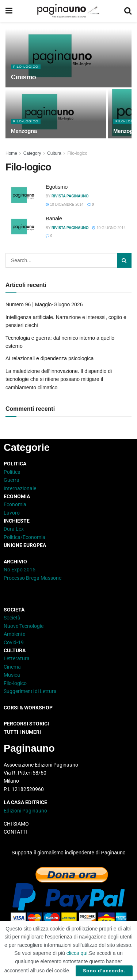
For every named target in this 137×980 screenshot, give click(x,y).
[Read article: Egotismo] (24, 196)
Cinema (12, 667)
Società (12, 618)
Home (11, 153)
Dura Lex (14, 529)
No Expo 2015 (20, 570)
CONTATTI (15, 832)
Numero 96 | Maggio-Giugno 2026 (44, 304)
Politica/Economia (24, 537)
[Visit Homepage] (68, 11)
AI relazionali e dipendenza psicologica (50, 358)
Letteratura (17, 658)
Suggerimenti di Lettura (30, 691)
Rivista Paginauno (70, 196)
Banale (54, 218)
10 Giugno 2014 (109, 228)
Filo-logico (26, 67)
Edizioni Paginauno (26, 811)
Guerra (12, 480)
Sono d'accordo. (104, 971)
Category (32, 153)
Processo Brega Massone (33, 578)
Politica (12, 472)
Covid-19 (14, 642)
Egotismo (57, 187)
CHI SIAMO (16, 824)
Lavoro (12, 513)
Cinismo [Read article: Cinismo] (24, 77)
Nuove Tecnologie (24, 626)
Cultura (54, 153)
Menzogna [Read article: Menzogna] (24, 131)
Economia (15, 504)
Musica (12, 675)
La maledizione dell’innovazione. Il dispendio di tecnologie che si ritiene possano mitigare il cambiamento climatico (59, 379)
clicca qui (77, 953)
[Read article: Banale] (24, 228)
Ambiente (14, 634)
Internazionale (20, 488)
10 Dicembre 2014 (65, 204)
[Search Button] (128, 11)
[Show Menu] (9, 11)
